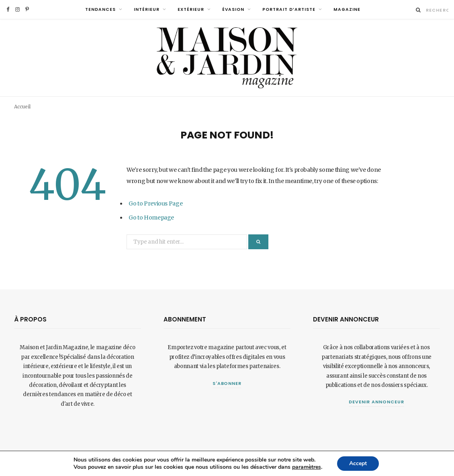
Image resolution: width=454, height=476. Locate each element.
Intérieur (147, 9)
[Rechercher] (418, 10)
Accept (358, 463)
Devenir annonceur (376, 402)
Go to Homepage (151, 218)
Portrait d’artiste (289, 9)
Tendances (100, 9)
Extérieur (191, 9)
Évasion (233, 9)
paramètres (307, 467)
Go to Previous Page (155, 203)
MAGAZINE (347, 9)
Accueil (22, 107)
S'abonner (227, 383)
